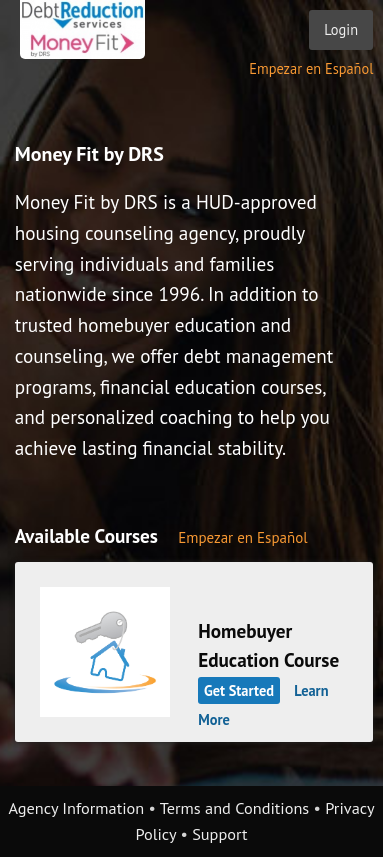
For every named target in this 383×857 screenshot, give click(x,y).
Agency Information (76, 808)
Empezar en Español (311, 68)
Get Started (239, 690)
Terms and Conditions (234, 808)
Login (341, 29)
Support (219, 834)
